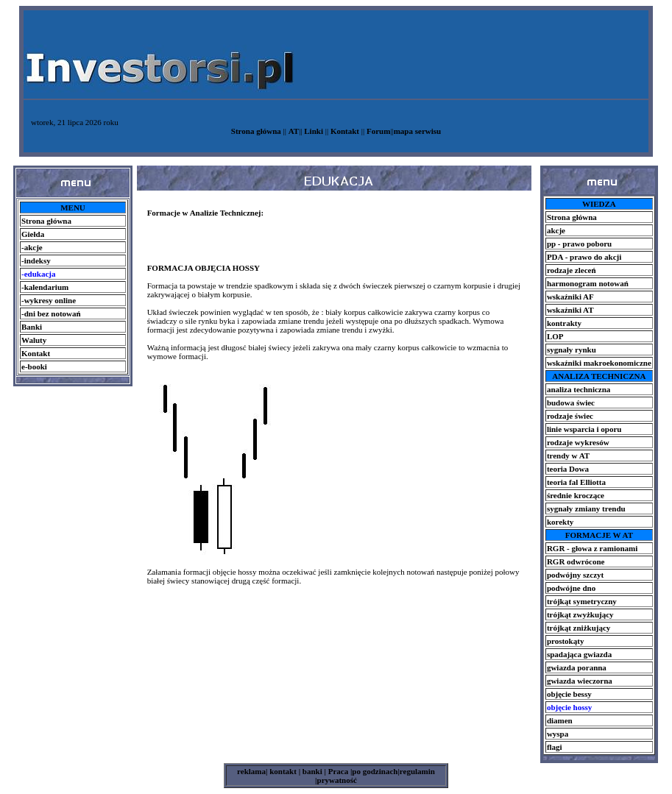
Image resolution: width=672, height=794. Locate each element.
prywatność (337, 780)
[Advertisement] (72, 419)
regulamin (417, 771)
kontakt (282, 771)
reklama (251, 771)
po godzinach (375, 771)
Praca (339, 771)
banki (311, 771)
